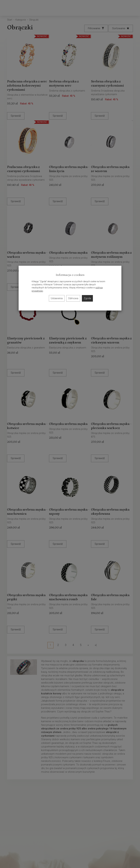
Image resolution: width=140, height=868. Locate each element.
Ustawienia (57, 298)
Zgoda (87, 298)
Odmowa (73, 298)
